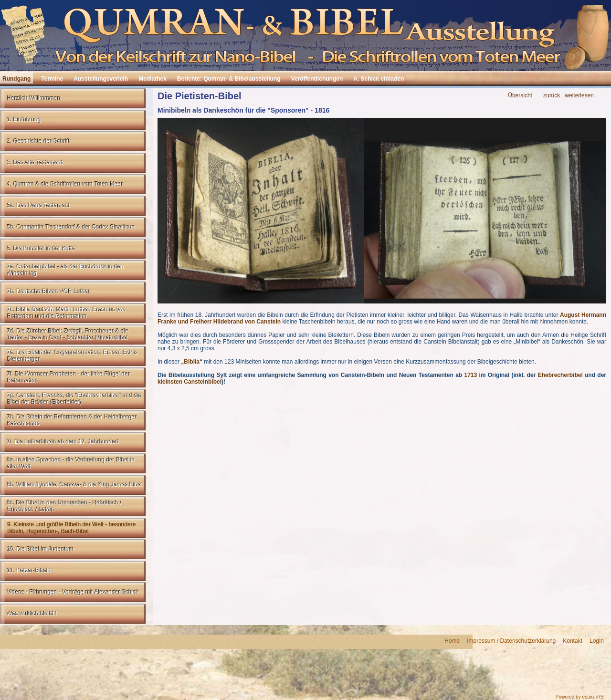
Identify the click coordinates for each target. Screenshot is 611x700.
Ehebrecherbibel (560, 375)
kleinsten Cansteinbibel (190, 382)
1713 (470, 375)
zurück (552, 96)
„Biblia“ (192, 362)
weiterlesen (579, 96)
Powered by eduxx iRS (580, 697)
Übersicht (520, 96)
